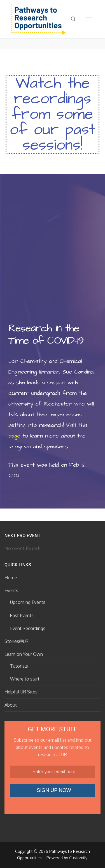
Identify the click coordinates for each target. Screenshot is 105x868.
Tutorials (19, 666)
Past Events (22, 615)
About (11, 705)
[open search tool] (73, 19)
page (14, 436)
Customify (78, 858)
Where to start (25, 679)
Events (12, 590)
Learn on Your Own (24, 654)
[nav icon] (89, 19)
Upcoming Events (28, 602)
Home (11, 578)
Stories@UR (17, 641)
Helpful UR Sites (21, 692)
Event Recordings (28, 628)
